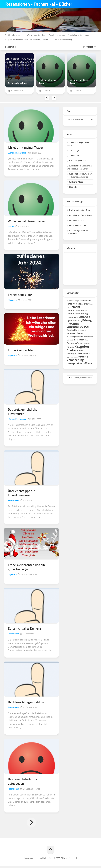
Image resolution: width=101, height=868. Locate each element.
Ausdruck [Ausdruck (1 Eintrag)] (83, 300)
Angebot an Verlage (57, 35)
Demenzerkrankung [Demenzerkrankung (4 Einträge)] (77, 313)
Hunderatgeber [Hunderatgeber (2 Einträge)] (73, 336)
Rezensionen (21, 153)
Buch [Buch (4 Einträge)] (86, 303)
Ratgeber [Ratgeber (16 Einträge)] (82, 346)
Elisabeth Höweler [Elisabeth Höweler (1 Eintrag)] (73, 317)
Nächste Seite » (31, 824)
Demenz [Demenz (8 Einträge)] (75, 307)
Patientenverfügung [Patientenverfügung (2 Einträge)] (75, 343)
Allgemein (12, 300)
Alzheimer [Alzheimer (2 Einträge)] (71, 300)
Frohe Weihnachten (21, 350)
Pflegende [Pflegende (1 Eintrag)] (86, 343)
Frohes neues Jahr (20, 295)
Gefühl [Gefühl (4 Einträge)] (85, 327)
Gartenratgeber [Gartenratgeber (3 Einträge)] (74, 327)
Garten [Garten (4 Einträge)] (75, 323)
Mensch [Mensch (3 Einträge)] (80, 339)
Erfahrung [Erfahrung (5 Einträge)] (84, 317)
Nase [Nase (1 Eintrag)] (86, 340)
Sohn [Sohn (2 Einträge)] (85, 353)
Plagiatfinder (75, 187)
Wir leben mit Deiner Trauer (26, 221)
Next (54, 98)
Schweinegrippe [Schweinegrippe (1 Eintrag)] (72, 353)
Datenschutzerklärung (63, 40)
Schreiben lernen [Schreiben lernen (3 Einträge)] (75, 350)
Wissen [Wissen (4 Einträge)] (89, 363)
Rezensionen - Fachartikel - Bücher (40, 4)
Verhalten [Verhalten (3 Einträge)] (83, 356)
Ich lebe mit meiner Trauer (26, 147)
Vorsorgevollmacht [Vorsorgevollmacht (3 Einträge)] (76, 363)
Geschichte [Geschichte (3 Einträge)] (72, 330)
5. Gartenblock (75, 166)
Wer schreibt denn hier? (37, 35)
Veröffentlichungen (13, 35)
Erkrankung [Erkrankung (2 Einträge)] (77, 320)
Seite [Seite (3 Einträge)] (80, 353)
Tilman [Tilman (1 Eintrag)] (76, 357)
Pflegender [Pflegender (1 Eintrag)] (70, 347)
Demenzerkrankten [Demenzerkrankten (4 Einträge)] (77, 310)
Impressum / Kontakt (39, 40)
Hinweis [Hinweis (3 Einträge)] (79, 333)
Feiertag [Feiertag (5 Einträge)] (87, 320)
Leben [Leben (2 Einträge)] (69, 340)
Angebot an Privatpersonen (17, 40)
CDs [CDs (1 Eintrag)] (68, 307)
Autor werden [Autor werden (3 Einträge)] (73, 303)
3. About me (74, 155)
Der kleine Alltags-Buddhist (26, 704)
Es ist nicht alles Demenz (24, 630)
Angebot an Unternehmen (79, 35)
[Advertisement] (80, 267)
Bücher (11, 153)
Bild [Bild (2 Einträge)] (82, 304)
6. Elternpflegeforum (78, 174)
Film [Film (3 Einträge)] (69, 324)
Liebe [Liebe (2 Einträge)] (74, 340)
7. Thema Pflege (76, 182)
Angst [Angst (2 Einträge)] (77, 300)
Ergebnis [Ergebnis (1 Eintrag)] (70, 320)
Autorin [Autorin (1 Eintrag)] (89, 300)
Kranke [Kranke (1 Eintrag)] (81, 336)
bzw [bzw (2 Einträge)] (91, 304)
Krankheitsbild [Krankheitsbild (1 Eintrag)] (88, 336)
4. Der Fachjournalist (78, 160)
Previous (47, 98)
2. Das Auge (74, 150)
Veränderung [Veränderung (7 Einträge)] (75, 360)
